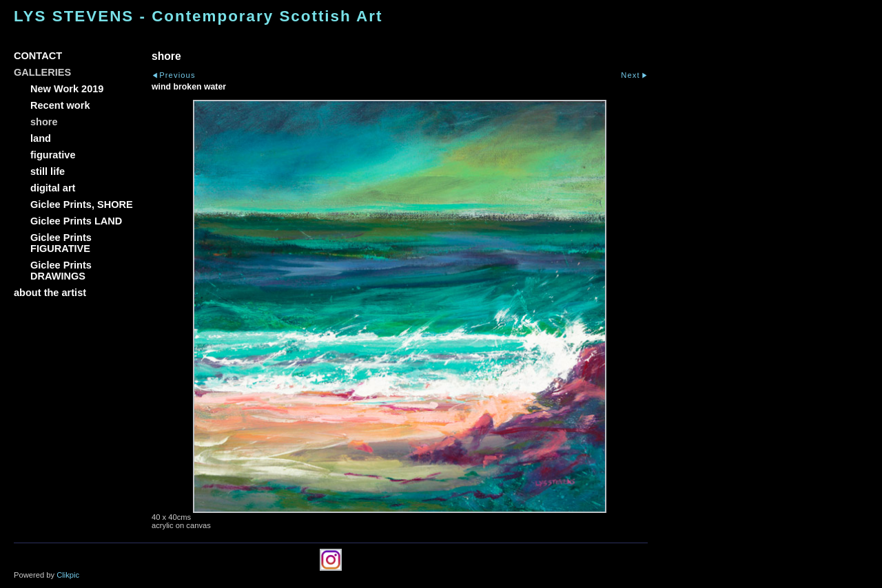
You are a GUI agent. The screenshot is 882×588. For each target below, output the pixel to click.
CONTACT (38, 56)
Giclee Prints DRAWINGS (61, 271)
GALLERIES (42, 72)
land (41, 138)
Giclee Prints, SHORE (82, 204)
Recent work (60, 105)
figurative (53, 155)
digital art (53, 188)
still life (48, 171)
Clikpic (68, 575)
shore (44, 122)
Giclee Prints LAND (76, 221)
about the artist (50, 293)
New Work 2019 (67, 89)
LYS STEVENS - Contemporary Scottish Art (198, 16)
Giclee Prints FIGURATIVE (61, 243)
